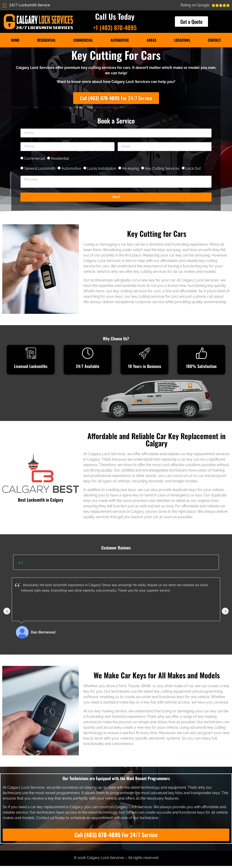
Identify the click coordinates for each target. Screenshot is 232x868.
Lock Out (193, 169)
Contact (214, 40)
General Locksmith (40, 169)
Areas (152, 40)
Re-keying (130, 169)
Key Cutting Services (162, 169)
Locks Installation (102, 169)
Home (15, 40)
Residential (46, 40)
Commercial (83, 40)
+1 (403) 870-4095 (115, 28)
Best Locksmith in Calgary (41, 500)
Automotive (120, 40)
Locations (182, 40)
